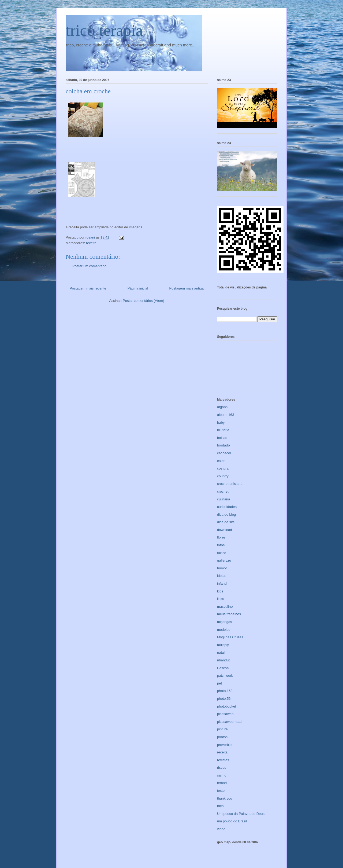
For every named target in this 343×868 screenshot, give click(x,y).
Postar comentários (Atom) (143, 301)
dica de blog (226, 514)
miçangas (225, 622)
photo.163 (225, 691)
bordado (223, 445)
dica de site (226, 522)
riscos (222, 768)
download (225, 530)
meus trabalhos (229, 614)
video (221, 829)
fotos (221, 545)
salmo (222, 775)
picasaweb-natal (230, 722)
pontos (222, 737)
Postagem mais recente (88, 288)
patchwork (225, 675)
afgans (222, 407)
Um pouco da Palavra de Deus (241, 814)
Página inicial (138, 288)
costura (223, 468)
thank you (225, 798)
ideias (222, 576)
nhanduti (224, 660)
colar (221, 461)
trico (220, 806)
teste (221, 791)
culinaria (223, 499)
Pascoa (223, 668)
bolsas (222, 438)
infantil (222, 583)
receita (91, 243)
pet (219, 683)
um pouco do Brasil (232, 821)
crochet (223, 491)
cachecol (224, 453)
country (223, 476)
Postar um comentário (89, 266)
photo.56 (224, 699)
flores (221, 537)
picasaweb (225, 714)
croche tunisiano (230, 484)
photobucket (227, 706)
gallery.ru (224, 560)
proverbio (224, 745)
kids (220, 591)
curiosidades (227, 507)
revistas (223, 760)
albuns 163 (226, 415)
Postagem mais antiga (186, 288)
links (221, 599)
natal (221, 652)
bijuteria (223, 430)
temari (222, 783)
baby (221, 422)
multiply (223, 645)
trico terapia (104, 30)
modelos (224, 630)
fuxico (222, 553)
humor (222, 568)
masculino (225, 607)
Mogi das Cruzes (230, 637)
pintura (222, 729)
